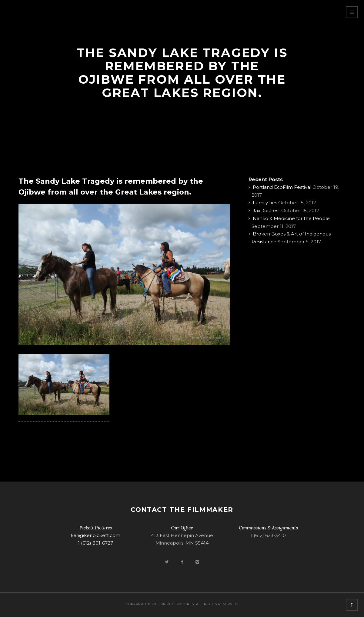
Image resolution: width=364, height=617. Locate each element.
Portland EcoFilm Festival (282, 187)
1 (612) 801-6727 (95, 543)
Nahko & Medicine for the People (291, 218)
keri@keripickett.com (95, 535)
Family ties (265, 203)
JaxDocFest (266, 210)
